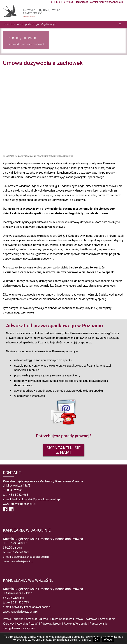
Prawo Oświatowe (86, 619)
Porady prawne (22, 38)
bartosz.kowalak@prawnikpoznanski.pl (36, 499)
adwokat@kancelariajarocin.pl (30, 557)
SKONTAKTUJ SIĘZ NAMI (64, 450)
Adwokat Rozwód (37, 619)
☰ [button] (120, 24)
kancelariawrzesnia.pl (24, 612)
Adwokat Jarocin (51, 624)
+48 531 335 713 (18, 602)
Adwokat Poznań (28, 624)
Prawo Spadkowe (61, 619)
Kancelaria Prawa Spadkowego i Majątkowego (30, 24)
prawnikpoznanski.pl (23, 504)
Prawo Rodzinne (13, 619)
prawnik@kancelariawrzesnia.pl (32, 607)
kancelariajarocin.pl (22, 561)
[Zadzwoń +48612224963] (61, 2)
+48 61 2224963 (18, 495)
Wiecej (108, 640)
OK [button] (96, 640)
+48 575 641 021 (18, 552)
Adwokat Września (75, 624)
